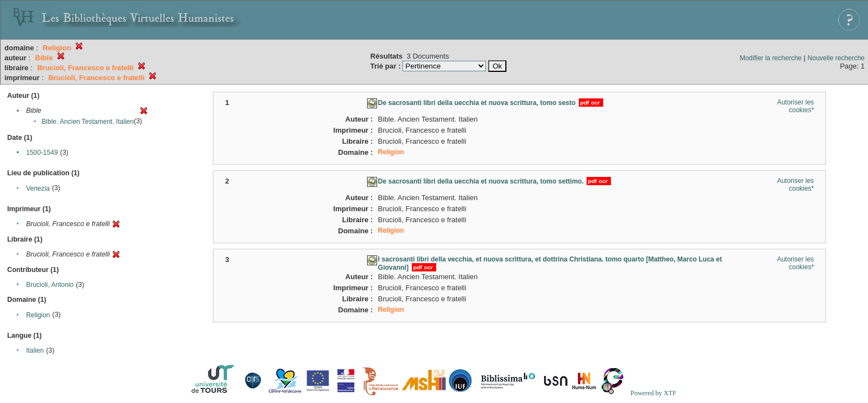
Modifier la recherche (771, 58)
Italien (35, 350)
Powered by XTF (653, 393)
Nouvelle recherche (836, 58)
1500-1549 (42, 153)
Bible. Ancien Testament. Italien (88, 122)
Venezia (38, 189)
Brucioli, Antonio (50, 285)
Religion (38, 315)
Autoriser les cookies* (795, 106)
